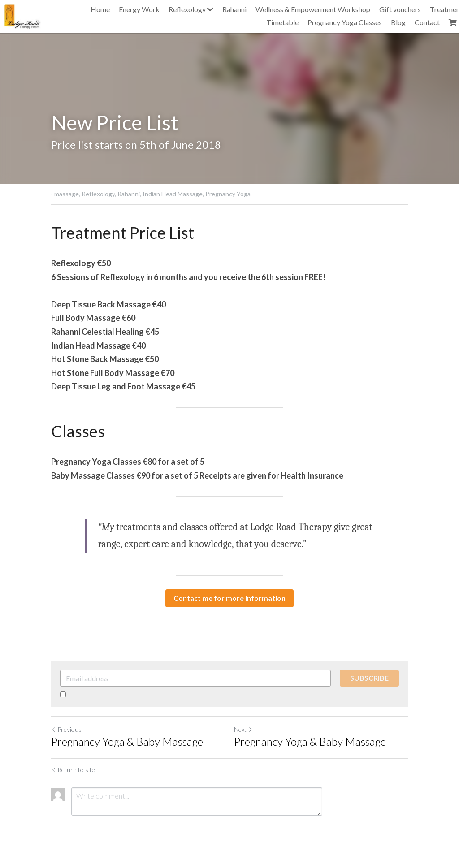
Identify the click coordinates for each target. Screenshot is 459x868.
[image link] (23, 15)
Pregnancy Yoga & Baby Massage (127, 741)
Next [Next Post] (243, 729)
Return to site (73, 770)
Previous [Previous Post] (66, 729)
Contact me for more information (229, 598)
